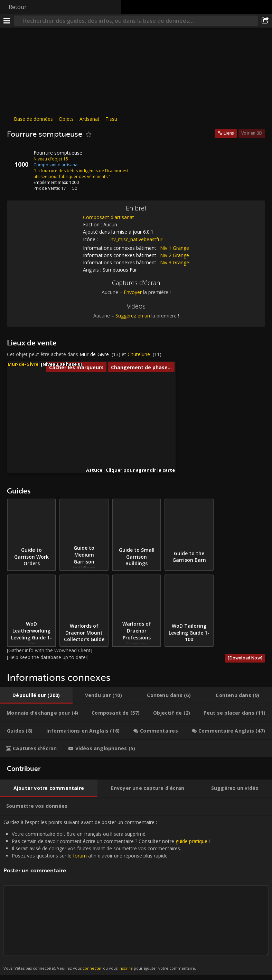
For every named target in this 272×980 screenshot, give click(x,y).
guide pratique (191, 841)
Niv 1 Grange (175, 248)
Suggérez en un (133, 316)
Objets (66, 119)
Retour (18, 7)
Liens (229, 133)
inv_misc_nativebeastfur (131, 239)
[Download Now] (245, 658)
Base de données (33, 119)
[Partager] (265, 21)
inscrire (126, 968)
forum (80, 856)
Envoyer (133, 292)
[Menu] (7, 21)
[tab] (36, 695)
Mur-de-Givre (94, 354)
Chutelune (139, 354)
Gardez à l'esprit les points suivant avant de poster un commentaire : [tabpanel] (136, 895)
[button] (94, 430)
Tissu (111, 119)
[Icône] (19, 158)
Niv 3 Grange (175, 262)
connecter (92, 968)
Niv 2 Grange (175, 255)
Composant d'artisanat (109, 217)
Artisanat (90, 119)
